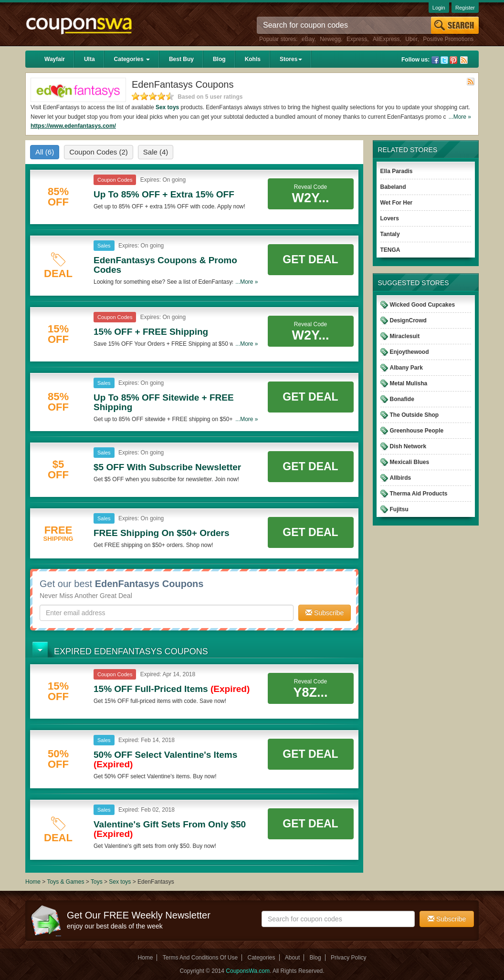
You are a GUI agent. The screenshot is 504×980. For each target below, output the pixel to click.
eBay (308, 39)
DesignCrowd (408, 320)
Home (33, 882)
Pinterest (453, 60)
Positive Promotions (448, 39)
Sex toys (167, 107)
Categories (132, 59)
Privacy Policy (349, 958)
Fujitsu (399, 509)
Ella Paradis (397, 171)
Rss (464, 60)
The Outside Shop (415, 415)
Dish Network (408, 446)
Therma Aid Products (419, 494)
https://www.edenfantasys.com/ (73, 126)
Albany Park (406, 368)
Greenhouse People (417, 431)
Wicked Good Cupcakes (423, 305)
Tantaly (390, 234)
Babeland (393, 187)
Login (439, 8)
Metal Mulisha (409, 383)
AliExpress (386, 39)
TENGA (390, 250)
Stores (291, 59)
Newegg (330, 39)
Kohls (253, 59)
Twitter (444, 60)
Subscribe (325, 613)
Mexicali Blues (410, 462)
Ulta (89, 59)
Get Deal (310, 259)
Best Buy (181, 59)
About (292, 958)
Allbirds (401, 478)
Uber (411, 39)
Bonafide (402, 399)
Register (465, 8)
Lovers (390, 218)
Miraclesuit (405, 336)
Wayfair (55, 59)
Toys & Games (66, 882)
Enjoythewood (409, 352)
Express (357, 39)
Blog (219, 59)
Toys (97, 882)
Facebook (435, 60)
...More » (460, 117)
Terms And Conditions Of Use (200, 958)
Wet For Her (397, 203)
